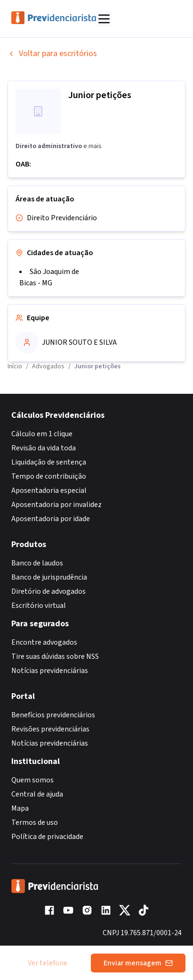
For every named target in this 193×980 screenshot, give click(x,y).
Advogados (48, 366)
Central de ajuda (37, 794)
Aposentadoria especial (49, 490)
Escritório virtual (39, 606)
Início (15, 366)
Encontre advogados (44, 642)
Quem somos (32, 780)
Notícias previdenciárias (50, 671)
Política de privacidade (47, 837)
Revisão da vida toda (44, 448)
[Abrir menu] (104, 19)
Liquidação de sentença (49, 462)
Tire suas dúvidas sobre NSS (55, 656)
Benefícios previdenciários (53, 715)
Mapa (20, 808)
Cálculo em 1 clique (42, 434)
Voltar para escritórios (52, 54)
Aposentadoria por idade (51, 519)
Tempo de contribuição (49, 476)
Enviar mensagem (138, 963)
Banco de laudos (37, 563)
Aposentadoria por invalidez (56, 505)
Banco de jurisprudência (49, 577)
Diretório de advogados (48, 591)
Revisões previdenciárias (50, 729)
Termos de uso (35, 822)
